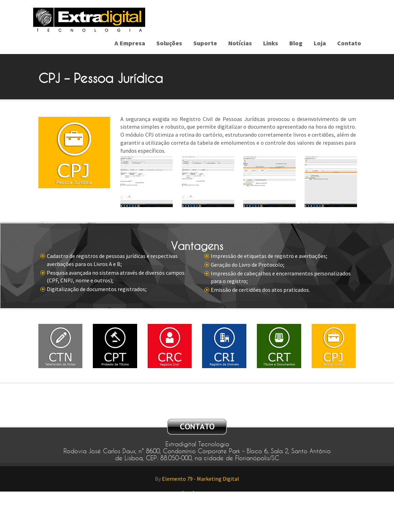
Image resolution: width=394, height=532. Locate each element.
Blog (296, 43)
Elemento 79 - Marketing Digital (200, 479)
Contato (349, 43)
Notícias (240, 43)
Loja (320, 43)
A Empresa (130, 43)
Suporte (205, 43)
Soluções (169, 43)
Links (271, 43)
